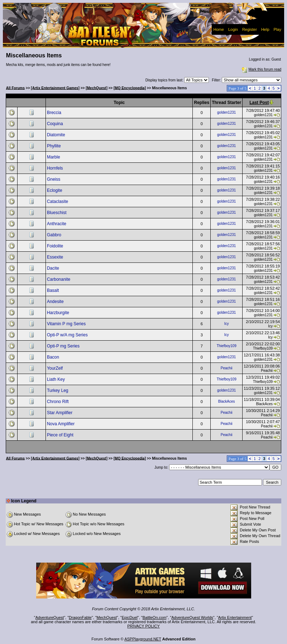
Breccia (55, 113)
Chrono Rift (58, 402)
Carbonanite (59, 279)
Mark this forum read (261, 69)
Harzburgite (59, 313)
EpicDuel (130, 617)
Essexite (56, 257)
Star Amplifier (60, 413)
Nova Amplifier (61, 424)
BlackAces (227, 401)
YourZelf (56, 368)
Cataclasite (58, 202)
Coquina (56, 124)
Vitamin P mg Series (67, 324)
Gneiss (54, 179)
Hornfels (56, 168)
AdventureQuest (50, 617)
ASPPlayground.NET (143, 639)
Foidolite (56, 246)
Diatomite (57, 135)
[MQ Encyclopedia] (130, 88)
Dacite (54, 268)
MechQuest (107, 617)
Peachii (227, 368)
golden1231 (226, 112)
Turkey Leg (58, 390)
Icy (227, 324)
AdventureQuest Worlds (192, 617)
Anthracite (57, 224)
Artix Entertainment (235, 617)
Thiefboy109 (227, 346)
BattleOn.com (155, 617)
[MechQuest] (97, 88)
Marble (54, 157)
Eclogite (55, 190)
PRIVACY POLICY (143, 626)
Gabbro (55, 235)
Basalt (54, 290)
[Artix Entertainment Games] (55, 88)
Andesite (56, 302)
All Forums (15, 88)
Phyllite (54, 146)
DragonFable (80, 617)
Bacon (54, 357)
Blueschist (57, 213)
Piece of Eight (61, 435)
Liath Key (56, 379)
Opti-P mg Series (64, 346)
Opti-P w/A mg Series (68, 335)
